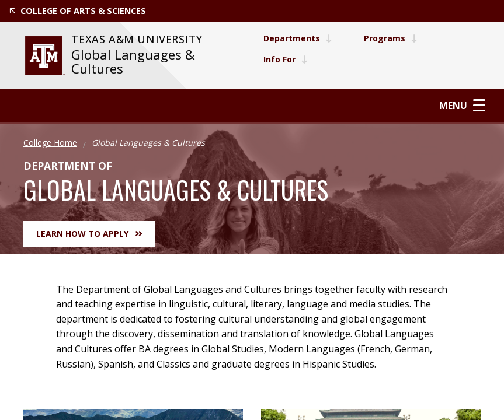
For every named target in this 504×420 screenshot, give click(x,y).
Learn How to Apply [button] (89, 234)
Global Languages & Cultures (133, 62)
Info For (286, 59)
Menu (462, 105)
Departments (298, 38)
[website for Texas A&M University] (45, 56)
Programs (391, 38)
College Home (50, 143)
